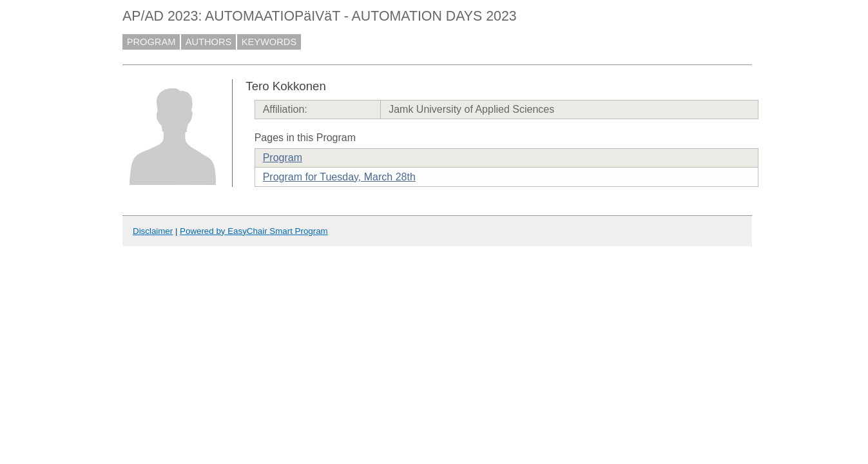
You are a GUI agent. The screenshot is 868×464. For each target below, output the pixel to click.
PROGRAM (151, 42)
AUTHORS (209, 42)
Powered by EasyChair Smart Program (254, 231)
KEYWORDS (269, 42)
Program (283, 158)
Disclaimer (153, 231)
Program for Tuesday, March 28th (339, 177)
